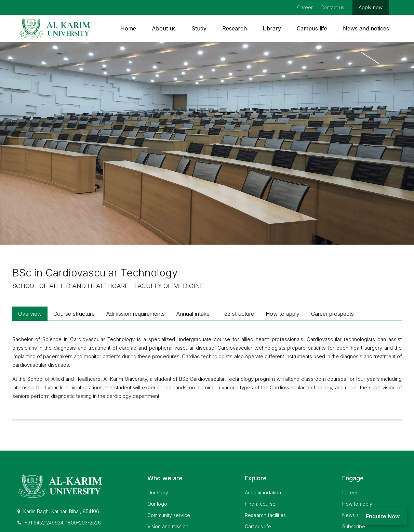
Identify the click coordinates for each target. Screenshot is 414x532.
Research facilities (265, 515)
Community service (169, 515)
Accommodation (263, 492)
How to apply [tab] (283, 314)
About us (164, 28)
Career (305, 7)
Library (272, 28)
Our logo (157, 504)
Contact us (332, 7)
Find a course (260, 504)
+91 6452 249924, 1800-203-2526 (59, 523)
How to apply (357, 504)
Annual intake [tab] (193, 314)
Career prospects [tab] (332, 314)
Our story (158, 492)
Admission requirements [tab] (136, 314)
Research (235, 28)
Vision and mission (168, 526)
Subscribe (354, 526)
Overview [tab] (30, 314)
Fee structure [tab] (238, 314)
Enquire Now (383, 516)
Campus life (312, 28)
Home (128, 28)
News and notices (366, 28)
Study (199, 28)
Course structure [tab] (74, 314)
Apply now (371, 7)
